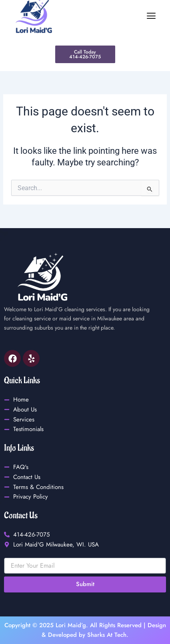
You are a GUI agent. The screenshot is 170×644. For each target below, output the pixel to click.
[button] (113, 16)
